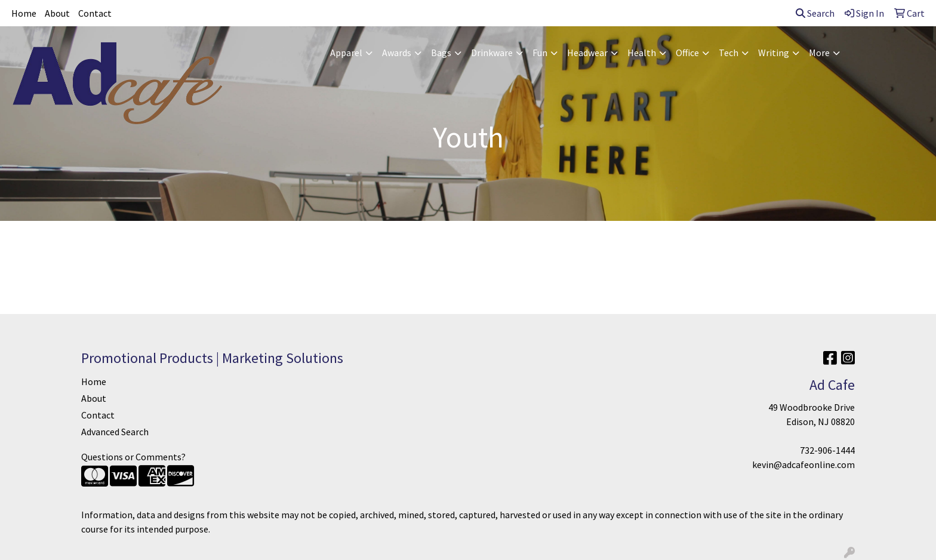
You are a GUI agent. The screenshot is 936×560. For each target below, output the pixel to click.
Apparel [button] (346, 53)
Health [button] (642, 53)
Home (24, 13)
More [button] (819, 53)
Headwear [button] (587, 53)
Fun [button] (540, 53)
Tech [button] (729, 53)
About (57, 13)
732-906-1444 (827, 450)
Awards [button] (397, 53)
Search (815, 13)
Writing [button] (774, 53)
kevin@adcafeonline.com (803, 464)
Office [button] (687, 53)
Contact (95, 13)
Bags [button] (441, 53)
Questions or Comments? (133, 457)
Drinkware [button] (492, 53)
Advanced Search (115, 432)
